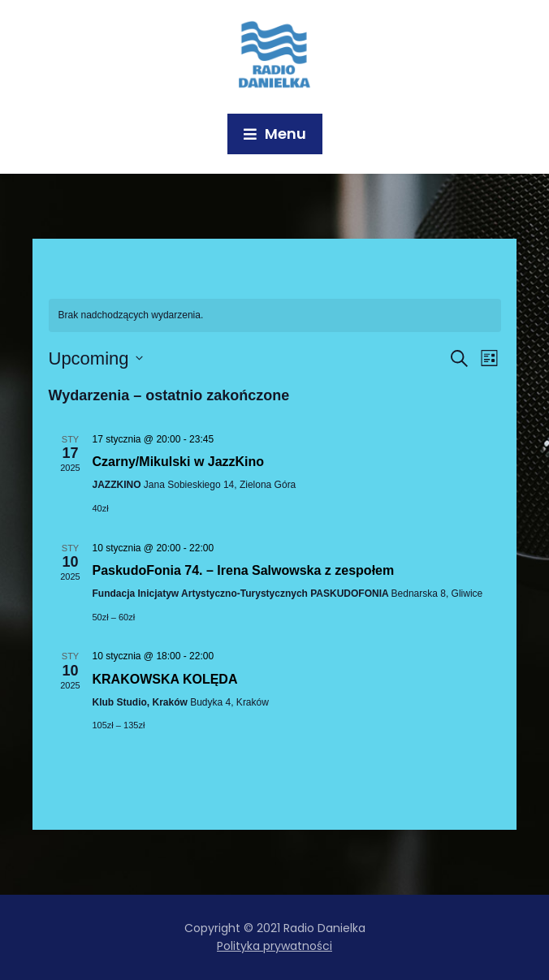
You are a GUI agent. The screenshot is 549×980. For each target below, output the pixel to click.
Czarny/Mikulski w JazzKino (179, 462)
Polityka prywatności (274, 946)
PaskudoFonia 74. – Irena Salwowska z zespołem (244, 570)
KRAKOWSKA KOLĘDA (165, 679)
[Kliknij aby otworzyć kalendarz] (96, 358)
